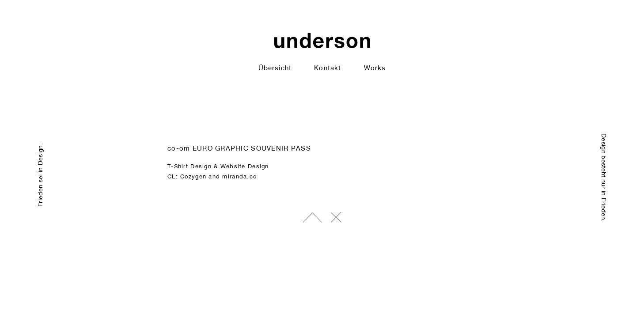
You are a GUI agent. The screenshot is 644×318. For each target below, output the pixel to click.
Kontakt (327, 68)
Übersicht (275, 68)
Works (375, 68)
